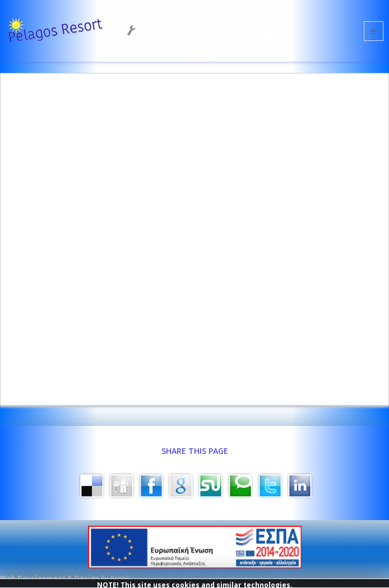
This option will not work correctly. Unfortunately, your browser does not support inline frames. (194, 238)
